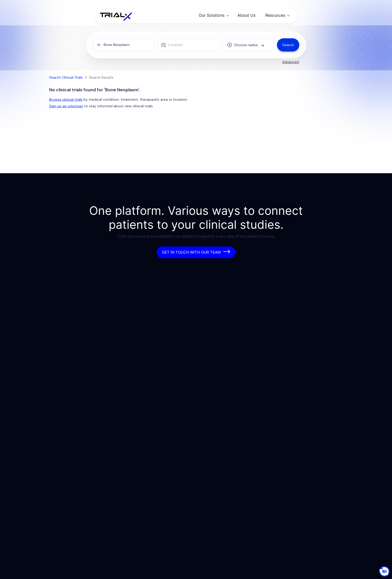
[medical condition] (124, 45)
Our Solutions (212, 15)
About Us (246, 15)
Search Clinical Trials (66, 77)
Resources (275, 15)
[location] (188, 45)
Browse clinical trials (66, 99)
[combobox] (248, 45)
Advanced (291, 62)
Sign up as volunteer (66, 106)
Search (288, 45)
